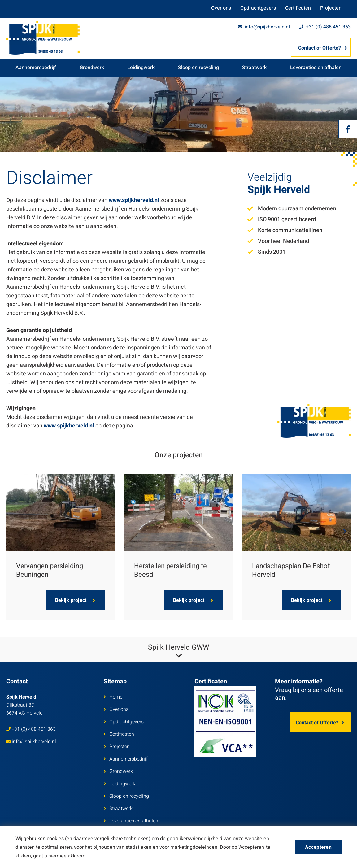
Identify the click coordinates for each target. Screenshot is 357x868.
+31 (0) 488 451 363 (325, 27)
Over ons (221, 8)
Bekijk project (75, 600)
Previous (12, 531)
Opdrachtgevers (258, 8)
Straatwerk (254, 68)
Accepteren (318, 847)
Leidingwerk (141, 68)
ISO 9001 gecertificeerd (282, 219)
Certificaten (298, 8)
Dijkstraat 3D (24, 705)
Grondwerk (92, 68)
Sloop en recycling (198, 68)
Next (345, 531)
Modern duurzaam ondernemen (292, 209)
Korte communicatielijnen (285, 230)
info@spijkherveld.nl (264, 27)
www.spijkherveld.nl (134, 200)
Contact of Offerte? (323, 48)
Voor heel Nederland (278, 241)
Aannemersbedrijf (36, 68)
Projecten (331, 8)
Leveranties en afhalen (316, 68)
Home (113, 697)
